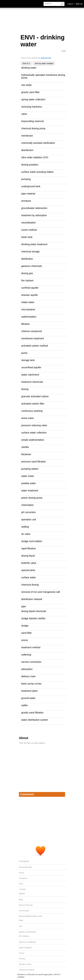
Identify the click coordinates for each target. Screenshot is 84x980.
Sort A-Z (26, 63)
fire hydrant (27, 281)
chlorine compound (32, 331)
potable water (29, 483)
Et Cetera (24, 936)
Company (24, 861)
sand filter (27, 633)
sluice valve (28, 418)
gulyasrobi (46, 58)
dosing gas (27, 273)
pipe (24, 606)
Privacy (22, 959)
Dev (21, 920)
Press (21, 873)
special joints (28, 570)
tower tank (27, 237)
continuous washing (32, 411)
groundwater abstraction (34, 208)
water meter (28, 476)
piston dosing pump (32, 498)
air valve (26, 534)
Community (24, 911)
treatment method (31, 647)
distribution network (32, 599)
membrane (27, 136)
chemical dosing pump (33, 128)
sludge (25, 626)
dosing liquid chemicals (34, 611)
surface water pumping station (37, 172)
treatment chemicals (32, 382)
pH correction (28, 512)
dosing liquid (28, 556)
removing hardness (32, 107)
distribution (27, 259)
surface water (29, 577)
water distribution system (35, 720)
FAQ (21, 884)
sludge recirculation (32, 541)
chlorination (27, 505)
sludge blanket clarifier (33, 618)
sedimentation (29, 317)
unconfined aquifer (31, 367)
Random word (25, 964)
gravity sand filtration (32, 713)
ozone (25, 640)
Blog (21, 899)
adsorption (27, 669)
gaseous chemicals (32, 266)
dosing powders (30, 165)
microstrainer (28, 309)
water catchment (30, 375)
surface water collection (34, 433)
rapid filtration (29, 548)
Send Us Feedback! (28, 942)
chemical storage (30, 252)
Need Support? (26, 948)
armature (26, 201)
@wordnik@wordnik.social (30, 916)
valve (24, 114)
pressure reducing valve (34, 425)
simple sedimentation (33, 440)
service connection (31, 662)
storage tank (28, 360)
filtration (25, 324)
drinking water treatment (34, 244)
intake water (28, 302)
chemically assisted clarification (38, 143)
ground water (28, 698)
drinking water (29, 68)
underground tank (31, 186)
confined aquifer (30, 288)
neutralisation (28, 223)
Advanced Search (27, 970)
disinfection (27, 150)
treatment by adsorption (34, 215)
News (22, 893)
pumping (26, 179)
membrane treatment (33, 338)
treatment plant (29, 691)
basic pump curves (31, 684)
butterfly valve (29, 563)
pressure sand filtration (34, 462)
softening (26, 655)
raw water (27, 85)
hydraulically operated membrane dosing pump (43, 76)
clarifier (25, 447)
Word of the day (26, 905)
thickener (26, 454)
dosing (25, 389)
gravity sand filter (30, 92)
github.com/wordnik (27, 932)
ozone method (29, 230)
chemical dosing (30, 585)
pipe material (28, 194)
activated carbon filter (33, 404)
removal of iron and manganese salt (41, 592)
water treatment (30, 491)
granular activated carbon (35, 396)
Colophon (23, 878)
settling (25, 527)
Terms (22, 953)
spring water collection (33, 99)
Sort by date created (44, 63)
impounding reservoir (33, 121)
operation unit (29, 520)
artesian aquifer (30, 295)
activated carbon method (35, 346)
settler (25, 705)
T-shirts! (22, 889)
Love (64, 51)
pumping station (30, 469)
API (21, 926)
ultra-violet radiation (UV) (35, 157)
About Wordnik (25, 867)
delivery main (28, 676)
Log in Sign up (75, 4)
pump (24, 353)
